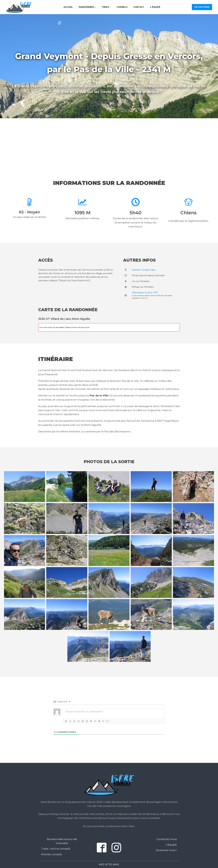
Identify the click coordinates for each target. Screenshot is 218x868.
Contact (139, 7)
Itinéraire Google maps (144, 270)
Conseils (122, 7)
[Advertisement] (109, 143)
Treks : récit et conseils (56, 849)
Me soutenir (202, 7)
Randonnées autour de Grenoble (62, 841)
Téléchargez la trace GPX (145, 293)
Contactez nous (167, 839)
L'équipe (155, 7)
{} (103, 721)
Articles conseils (52, 854)
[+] (107, 721)
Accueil (68, 7)
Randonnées (86, 7)
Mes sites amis (109, 864)
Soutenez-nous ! (166, 850)
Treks (105, 7)
